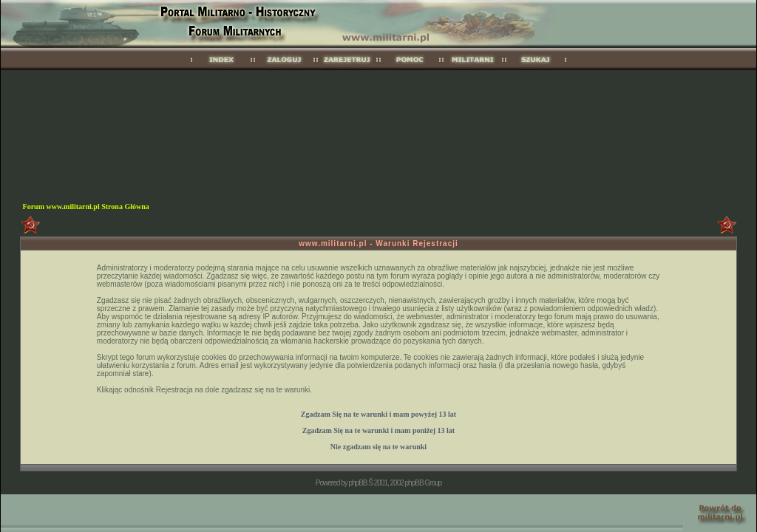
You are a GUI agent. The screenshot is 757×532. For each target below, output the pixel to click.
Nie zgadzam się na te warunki (378, 447)
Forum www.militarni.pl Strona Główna (86, 207)
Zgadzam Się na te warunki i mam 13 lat (378, 414)
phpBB (357, 483)
